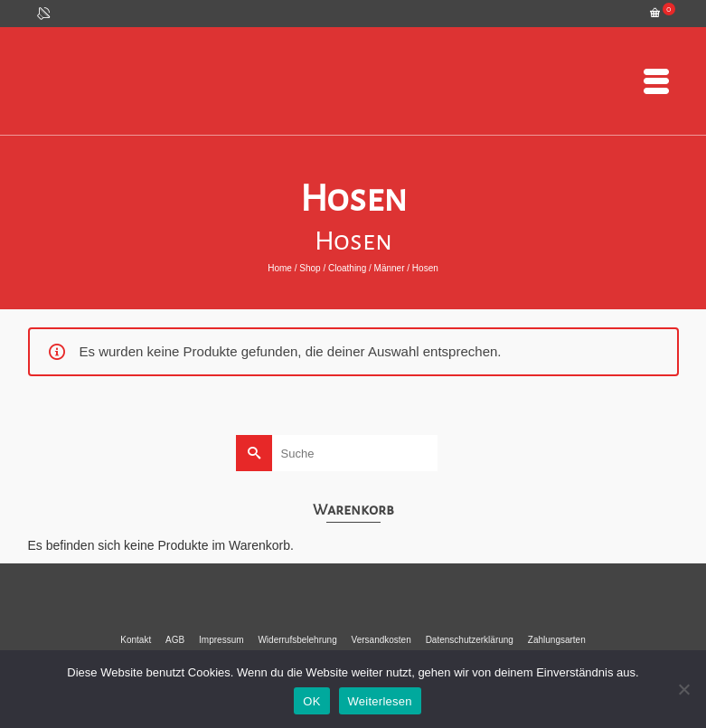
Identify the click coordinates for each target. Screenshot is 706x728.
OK (311, 701)
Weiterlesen (380, 701)
